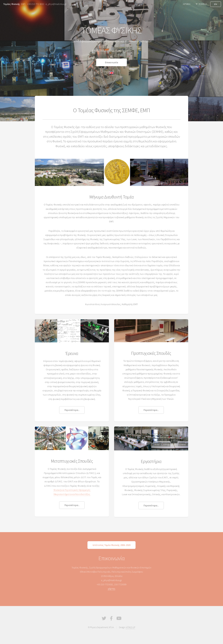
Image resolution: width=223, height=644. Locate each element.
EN (216, 4)
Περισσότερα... (72, 410)
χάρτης (112, 589)
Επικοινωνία (111, 62)
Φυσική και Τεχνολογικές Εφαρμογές (72, 490)
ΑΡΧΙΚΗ (187, 4)
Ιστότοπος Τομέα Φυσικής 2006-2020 (111, 545)
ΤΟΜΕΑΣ (203, 4)
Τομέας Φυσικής (11, 4)
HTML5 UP (130, 627)
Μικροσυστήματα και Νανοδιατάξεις (72, 494)
